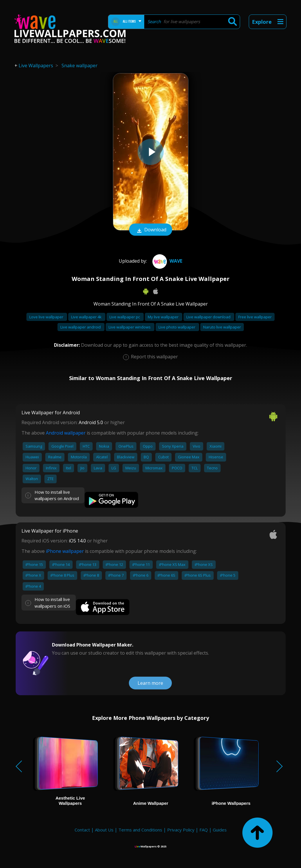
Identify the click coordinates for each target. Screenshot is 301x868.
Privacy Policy (181, 830)
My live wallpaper (164, 317)
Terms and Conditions (140, 830)
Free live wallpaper (255, 317)
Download (151, 230)
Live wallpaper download (209, 317)
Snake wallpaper (80, 66)
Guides (220, 830)
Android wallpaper (66, 433)
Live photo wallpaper (177, 327)
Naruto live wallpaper (222, 327)
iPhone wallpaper (65, 551)
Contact (82, 830)
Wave (167, 261)
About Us (104, 830)
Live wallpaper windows (130, 327)
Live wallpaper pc (125, 317)
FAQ (204, 830)
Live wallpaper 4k (87, 317)
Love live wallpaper (47, 317)
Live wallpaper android (81, 327)
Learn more (150, 683)
